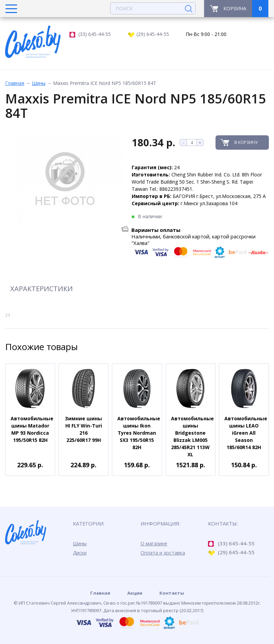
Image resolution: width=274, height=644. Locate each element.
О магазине (154, 543)
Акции (135, 593)
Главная (15, 83)
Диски (80, 553)
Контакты (172, 593)
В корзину (246, 142)
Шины (39, 83)
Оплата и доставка (163, 553)
